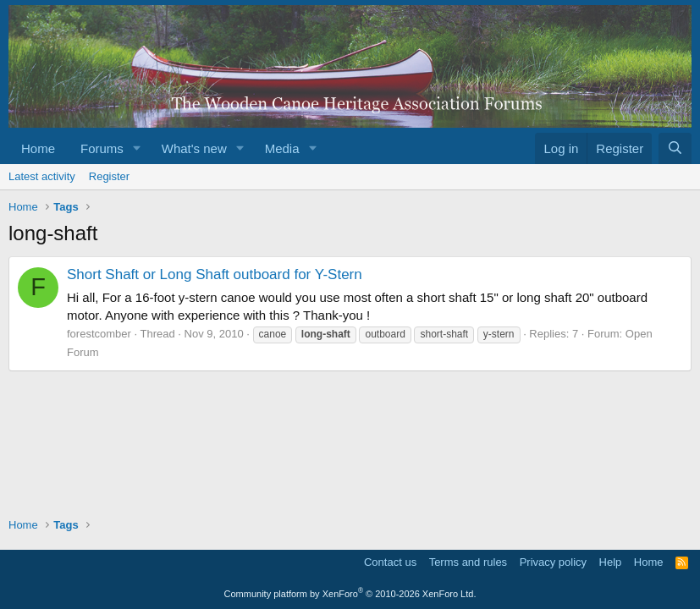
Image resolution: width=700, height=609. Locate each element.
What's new (194, 148)
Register (109, 176)
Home (38, 148)
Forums (102, 148)
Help (611, 562)
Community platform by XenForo (350, 594)
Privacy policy (553, 562)
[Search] (675, 148)
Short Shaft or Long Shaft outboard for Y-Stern (215, 274)
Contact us (390, 562)
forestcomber (99, 334)
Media (282, 148)
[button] (137, 148)
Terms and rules (468, 562)
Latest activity (42, 176)
